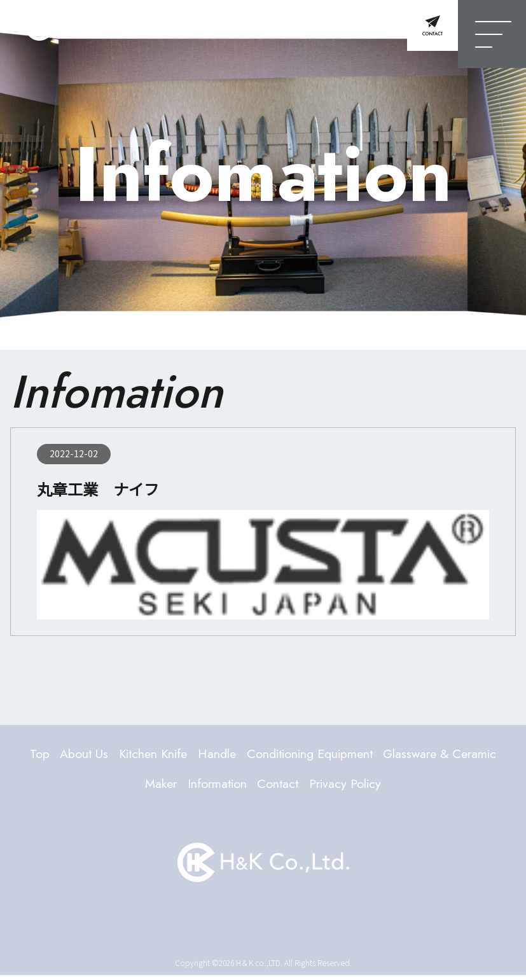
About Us (125, 755)
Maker (217, 787)
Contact (352, 787)
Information (282, 787)
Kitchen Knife (205, 755)
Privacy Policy (428, 787)
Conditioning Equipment (387, 755)
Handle (279, 755)
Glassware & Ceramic (122, 787)
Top (74, 755)
